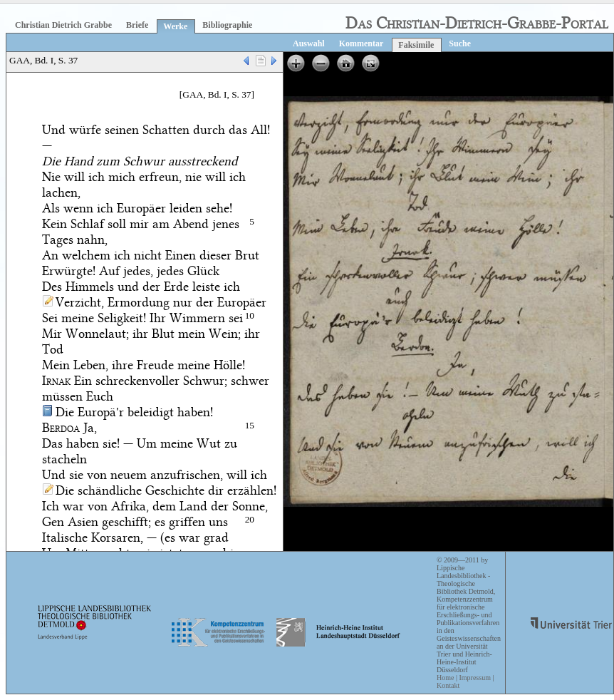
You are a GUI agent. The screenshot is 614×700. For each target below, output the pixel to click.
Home (445, 678)
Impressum (474, 678)
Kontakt (448, 685)
